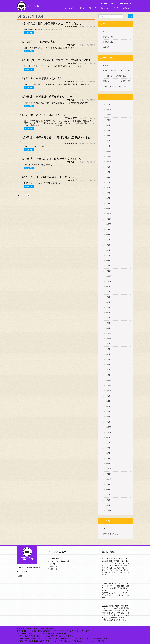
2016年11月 (107, 510)
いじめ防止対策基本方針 (60, 561)
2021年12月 (107, 333)
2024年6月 (107, 183)
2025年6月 (107, 136)
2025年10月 (107, 120)
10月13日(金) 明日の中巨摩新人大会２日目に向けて (51, 23)
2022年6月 (107, 302)
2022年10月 (107, 281)
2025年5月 (107, 141)
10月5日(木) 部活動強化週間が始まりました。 (48, 97)
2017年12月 (107, 469)
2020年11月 (107, 386)
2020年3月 (107, 422)
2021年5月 (107, 359)
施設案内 (20, 576)
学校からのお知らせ (87, 27)
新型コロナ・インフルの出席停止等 (116, 81)
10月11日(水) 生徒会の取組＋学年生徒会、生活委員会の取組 (56, 60)
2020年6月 (107, 406)
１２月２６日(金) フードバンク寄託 (117, 71)
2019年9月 (107, 438)
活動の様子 (92, 8)
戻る (20, 195)
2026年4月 (107, 104)
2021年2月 (107, 375)
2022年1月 (107, 328)
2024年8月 (107, 172)
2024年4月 (107, 193)
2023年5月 (107, 250)
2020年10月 (107, 391)
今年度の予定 (115, 8)
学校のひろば (103, 8)
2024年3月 (107, 198)
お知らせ (72, 8)
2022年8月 (107, 292)
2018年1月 (107, 464)
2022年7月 (107, 297)
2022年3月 (107, 318)
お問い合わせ (127, 8)
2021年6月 (107, 354)
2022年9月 (107, 287)
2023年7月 (107, 240)
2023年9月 (107, 229)
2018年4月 (107, 448)
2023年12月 (107, 214)
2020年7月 (107, 401)
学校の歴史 (107, 47)
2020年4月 (107, 417)
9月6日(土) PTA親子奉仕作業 (114, 86)
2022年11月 (107, 276)
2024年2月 (107, 203)
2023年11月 (107, 219)
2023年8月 (107, 235)
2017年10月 (107, 479)
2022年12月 (107, 271)
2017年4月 (107, 505)
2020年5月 (107, 412)
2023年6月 (107, 245)
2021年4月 (107, 365)
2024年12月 (107, 151)
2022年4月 (107, 313)
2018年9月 (107, 443)
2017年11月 (107, 474)
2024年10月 (107, 162)
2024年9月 (107, 167)
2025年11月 (107, 115)
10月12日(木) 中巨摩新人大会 (38, 42)
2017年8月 (107, 490)
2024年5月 (107, 188)
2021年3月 (107, 370)
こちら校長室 (108, 37)
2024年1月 (107, 209)
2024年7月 (107, 177)
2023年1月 (107, 266)
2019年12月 (107, 427)
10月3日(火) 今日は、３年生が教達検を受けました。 (51, 159)
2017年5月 (107, 500)
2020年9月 (107, 396)
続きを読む (29, 33)
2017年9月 (107, 484)
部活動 (53, 564)
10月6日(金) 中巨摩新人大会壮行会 (41, 78)
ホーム (64, 8)
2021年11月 (107, 339)
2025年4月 (107, 146)
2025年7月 (107, 130)
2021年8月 (107, 349)
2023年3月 (107, 261)
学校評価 (106, 32)
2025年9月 (107, 125)
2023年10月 (107, 224)
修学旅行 (106, 65)
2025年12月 (107, 110)
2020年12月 (107, 380)
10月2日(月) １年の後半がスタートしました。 (48, 177)
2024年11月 (107, 157)
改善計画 (54, 569)
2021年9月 (107, 344)
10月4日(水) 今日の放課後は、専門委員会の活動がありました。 (55, 139)
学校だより (82, 8)
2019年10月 (107, 432)
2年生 (105, 529)
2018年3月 (107, 453)
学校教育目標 (108, 42)
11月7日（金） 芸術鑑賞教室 (114, 76)
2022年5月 (107, 307)
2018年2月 (107, 458)
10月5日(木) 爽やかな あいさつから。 (44, 115)
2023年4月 (107, 255)
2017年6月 (107, 495)
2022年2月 (107, 323)
